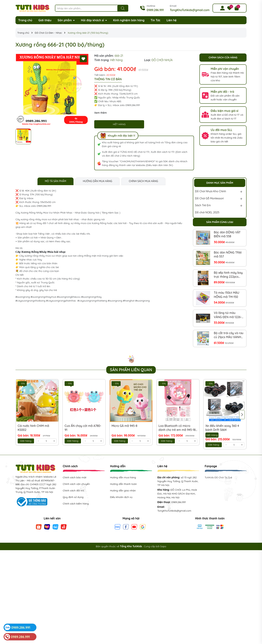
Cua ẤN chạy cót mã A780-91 (83, 428)
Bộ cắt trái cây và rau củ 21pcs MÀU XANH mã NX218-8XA (229, 335)
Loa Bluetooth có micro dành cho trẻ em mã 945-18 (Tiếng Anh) (177, 428)
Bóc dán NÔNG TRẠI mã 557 (228, 254)
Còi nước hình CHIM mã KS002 (33, 428)
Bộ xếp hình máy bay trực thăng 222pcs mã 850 (228, 275)
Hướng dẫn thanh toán (123, 484)
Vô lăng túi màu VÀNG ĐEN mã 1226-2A (228, 315)
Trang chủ (25, 20)
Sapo (163, 546)
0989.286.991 (155, 10)
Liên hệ (171, 20)
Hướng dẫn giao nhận (123, 491)
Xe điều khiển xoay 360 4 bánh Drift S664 (222, 428)
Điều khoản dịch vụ (121, 497)
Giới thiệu (45, 20)
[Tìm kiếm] (123, 8)
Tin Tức (156, 20)
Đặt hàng (26, 441)
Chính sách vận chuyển (76, 484)
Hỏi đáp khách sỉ (93, 20)
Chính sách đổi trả (73, 491)
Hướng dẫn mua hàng (123, 477)
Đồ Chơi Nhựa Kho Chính (211, 191)
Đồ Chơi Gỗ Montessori (209, 198)
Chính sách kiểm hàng (76, 504)
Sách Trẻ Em (203, 205)
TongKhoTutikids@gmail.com (190, 10)
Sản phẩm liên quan (131, 370)
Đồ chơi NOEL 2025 (207, 212)
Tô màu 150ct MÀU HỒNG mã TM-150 (227, 295)
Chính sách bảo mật (75, 477)
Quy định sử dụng (73, 497)
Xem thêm (100, 113)
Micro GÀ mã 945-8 (124, 426)
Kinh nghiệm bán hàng (129, 20)
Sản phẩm (65, 20)
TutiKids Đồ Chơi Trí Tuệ (218, 477)
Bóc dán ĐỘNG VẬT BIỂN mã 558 (227, 234)
